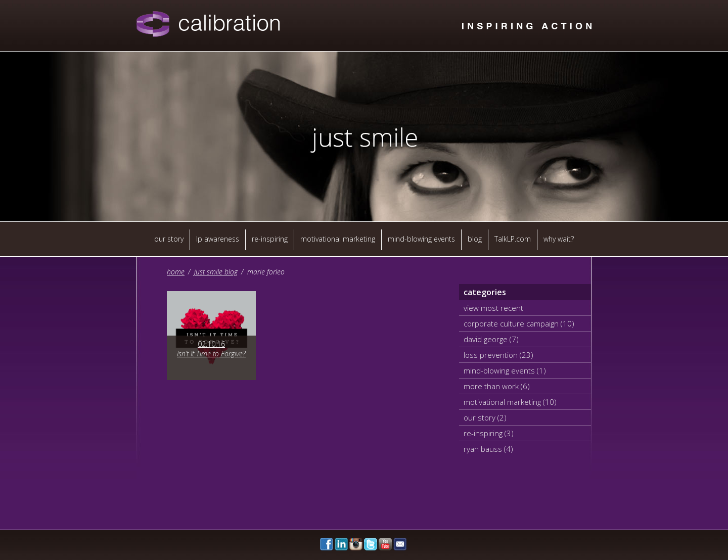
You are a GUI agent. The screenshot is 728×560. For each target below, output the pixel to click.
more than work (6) (497, 386)
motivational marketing (338, 239)
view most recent (493, 308)
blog (475, 239)
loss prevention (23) (498, 355)
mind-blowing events (421, 239)
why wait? (559, 239)
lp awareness (218, 239)
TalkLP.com (513, 239)
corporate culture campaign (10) (519, 323)
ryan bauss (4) (488, 449)
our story (169, 239)
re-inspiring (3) (489, 433)
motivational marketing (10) (510, 402)
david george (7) (491, 339)
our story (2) (485, 417)
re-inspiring (270, 239)
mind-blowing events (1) (505, 370)
